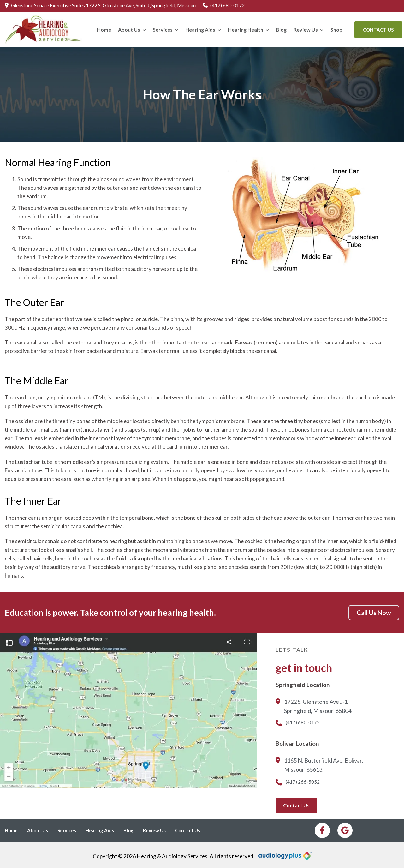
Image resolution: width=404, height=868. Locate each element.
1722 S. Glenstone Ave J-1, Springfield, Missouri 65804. (314, 707)
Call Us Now (374, 613)
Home (104, 30)
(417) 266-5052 (298, 782)
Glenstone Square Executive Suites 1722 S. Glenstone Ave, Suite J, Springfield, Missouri (101, 6)
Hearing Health (248, 30)
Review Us (309, 30)
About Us (132, 30)
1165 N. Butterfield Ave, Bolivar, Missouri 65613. (319, 766)
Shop (336, 30)
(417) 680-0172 (224, 6)
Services (166, 30)
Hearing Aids (203, 30)
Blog (281, 30)
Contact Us (378, 30)
